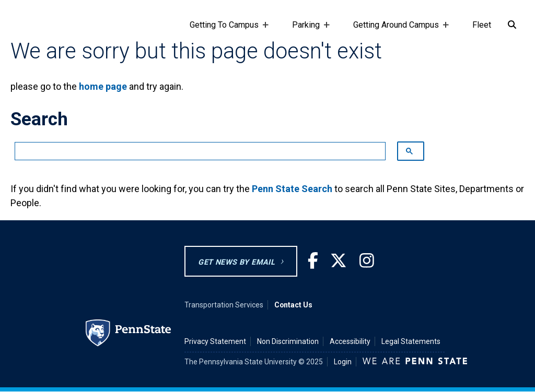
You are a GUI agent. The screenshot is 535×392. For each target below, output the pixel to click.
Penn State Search (292, 189)
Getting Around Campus (398, 30)
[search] (195, 151)
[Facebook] (313, 261)
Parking (308, 30)
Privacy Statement (215, 341)
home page (103, 86)
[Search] (512, 25)
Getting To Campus (226, 30)
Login (343, 362)
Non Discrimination (288, 341)
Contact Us (293, 305)
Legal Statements (411, 341)
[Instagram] (367, 261)
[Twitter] (339, 261)
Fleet (482, 25)
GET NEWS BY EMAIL (236, 262)
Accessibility (350, 341)
